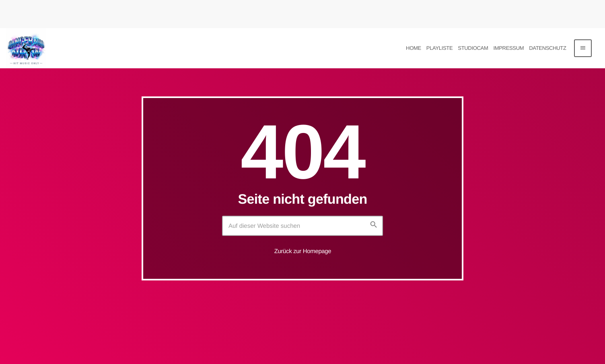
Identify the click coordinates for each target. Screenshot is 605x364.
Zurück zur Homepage (303, 251)
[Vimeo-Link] (26, 48)
